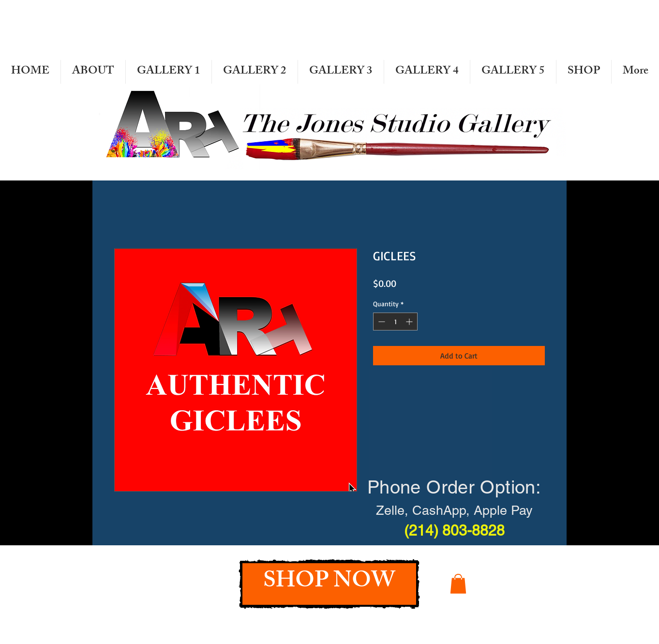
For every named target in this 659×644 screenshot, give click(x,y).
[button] (458, 584)
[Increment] (410, 322)
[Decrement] (381, 322)
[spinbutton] (395, 322)
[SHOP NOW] (329, 584)
